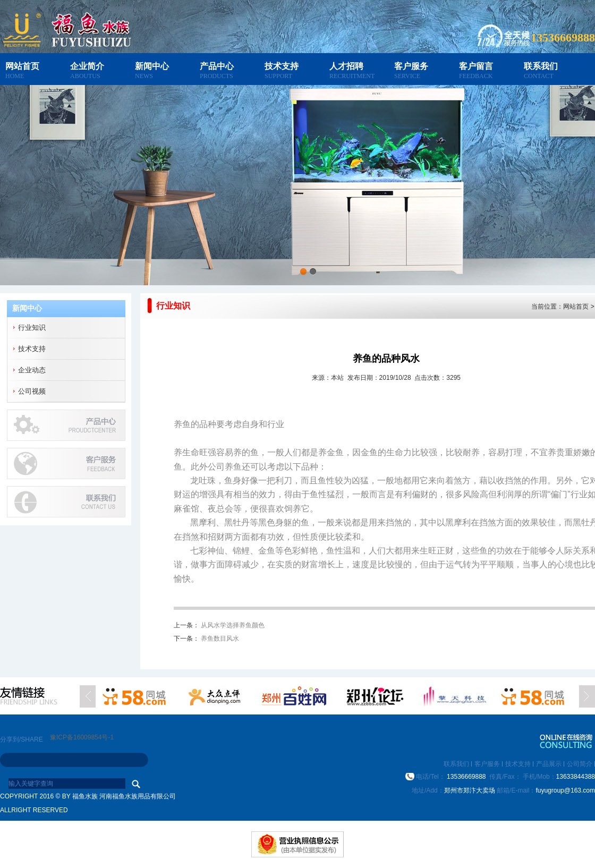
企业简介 (87, 66)
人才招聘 (346, 66)
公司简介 (580, 764)
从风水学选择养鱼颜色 (233, 625)
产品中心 (217, 66)
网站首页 (22, 66)
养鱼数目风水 (220, 639)
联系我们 (541, 66)
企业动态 (32, 370)
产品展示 (549, 764)
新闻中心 (152, 66)
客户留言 (476, 66)
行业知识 (32, 327)
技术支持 (282, 66)
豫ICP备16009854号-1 (82, 737)
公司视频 (32, 391)
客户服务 (411, 66)
